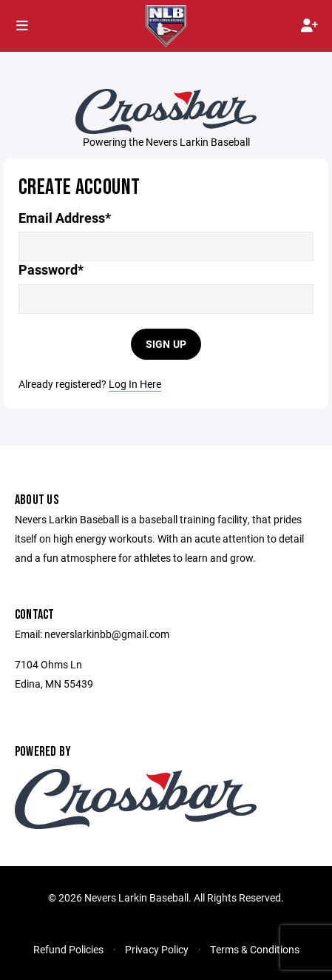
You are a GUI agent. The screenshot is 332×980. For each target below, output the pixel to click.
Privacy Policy (157, 949)
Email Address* (65, 218)
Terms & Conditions (255, 949)
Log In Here (135, 384)
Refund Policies (68, 949)
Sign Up (166, 344)
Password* (51, 270)
